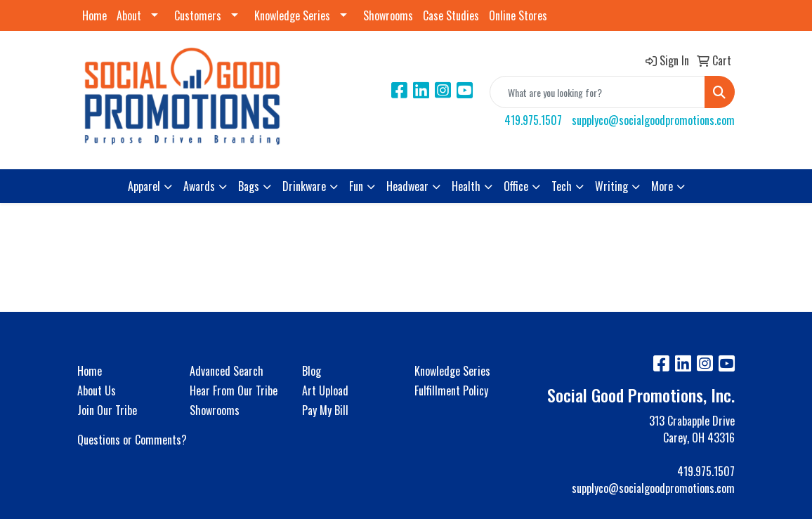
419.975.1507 (533, 120)
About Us (97, 390)
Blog (312, 371)
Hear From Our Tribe (234, 390)
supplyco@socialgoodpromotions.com (653, 120)
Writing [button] (611, 186)
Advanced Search (227, 371)
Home (94, 15)
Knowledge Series (292, 15)
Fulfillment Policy (451, 390)
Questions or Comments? (132, 440)
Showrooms (388, 15)
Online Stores (518, 15)
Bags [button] (249, 186)
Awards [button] (199, 186)
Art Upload (325, 390)
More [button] (662, 186)
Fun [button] (356, 186)
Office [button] (516, 186)
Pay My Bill (325, 410)
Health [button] (466, 186)
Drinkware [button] (304, 186)
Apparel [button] (144, 186)
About (129, 15)
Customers (198, 15)
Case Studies (451, 15)
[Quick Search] (597, 92)
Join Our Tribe (107, 410)
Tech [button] (562, 186)
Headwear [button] (407, 186)
